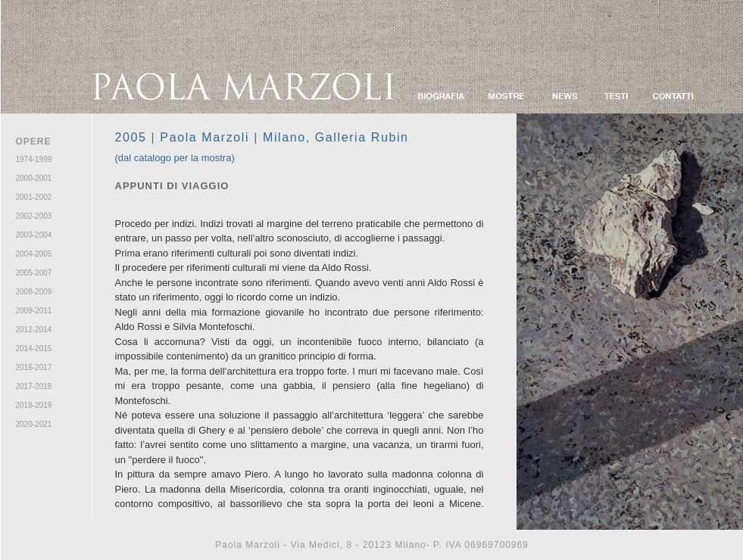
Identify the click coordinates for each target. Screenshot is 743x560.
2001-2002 (34, 197)
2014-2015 (34, 348)
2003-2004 (34, 235)
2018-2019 (34, 405)
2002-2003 (34, 216)
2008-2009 (34, 292)
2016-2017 (34, 367)
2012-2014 (34, 330)
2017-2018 (34, 386)
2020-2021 (34, 424)
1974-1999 (34, 159)
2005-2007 (34, 273)
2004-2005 (34, 254)
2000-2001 (34, 178)
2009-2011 (34, 311)
